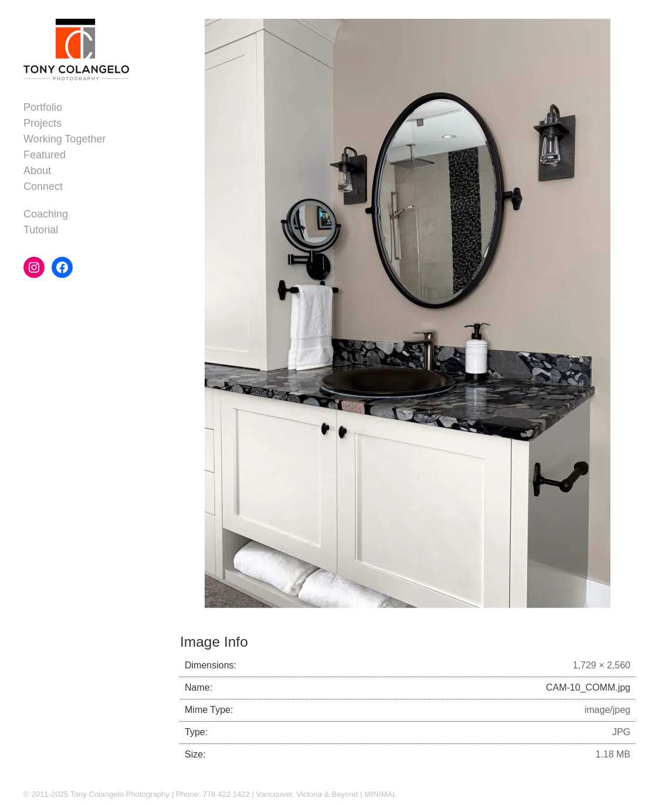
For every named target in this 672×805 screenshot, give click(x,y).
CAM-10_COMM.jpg (588, 687)
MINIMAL (381, 794)
